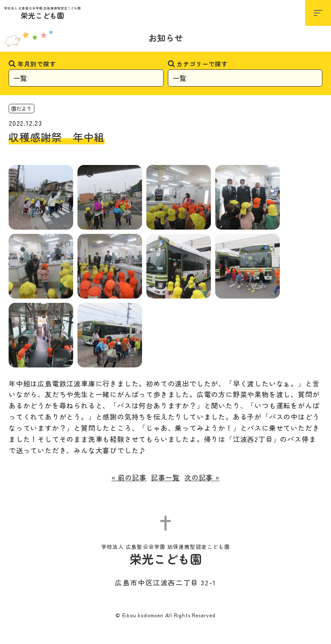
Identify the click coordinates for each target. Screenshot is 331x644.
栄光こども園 (42, 14)
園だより (22, 108)
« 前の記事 (129, 477)
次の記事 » (202, 477)
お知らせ (166, 38)
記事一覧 (165, 477)
